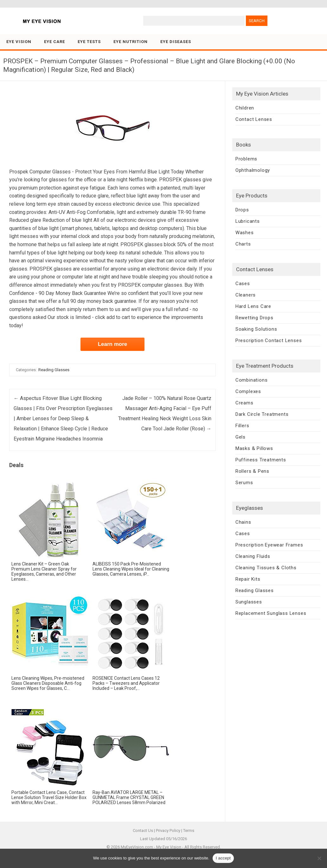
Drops (242, 210)
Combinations (252, 380)
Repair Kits (248, 579)
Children (245, 108)
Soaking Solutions (256, 329)
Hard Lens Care (253, 306)
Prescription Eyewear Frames (269, 545)
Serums (244, 483)
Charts (243, 244)
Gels (240, 437)
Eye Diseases (176, 42)
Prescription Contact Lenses (269, 340)
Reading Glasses (54, 370)
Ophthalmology (253, 170)
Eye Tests (89, 42)
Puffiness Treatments (261, 460)
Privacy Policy (168, 831)
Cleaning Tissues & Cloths (266, 568)
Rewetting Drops (254, 318)
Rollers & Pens (252, 471)
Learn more (113, 344)
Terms (189, 831)
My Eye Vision (169, 847)
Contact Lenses (254, 119)
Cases (243, 284)
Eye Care (54, 42)
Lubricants (248, 221)
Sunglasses (249, 602)
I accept (223, 858)
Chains (243, 522)
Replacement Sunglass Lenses (271, 613)
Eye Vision (19, 42)
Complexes (248, 391)
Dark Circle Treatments (262, 414)
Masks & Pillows (254, 448)
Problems (246, 159)
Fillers (242, 426)
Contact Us (143, 831)
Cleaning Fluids (253, 556)
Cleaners (246, 295)
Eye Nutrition (131, 42)
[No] (319, 858)
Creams (244, 403)
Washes (245, 233)
